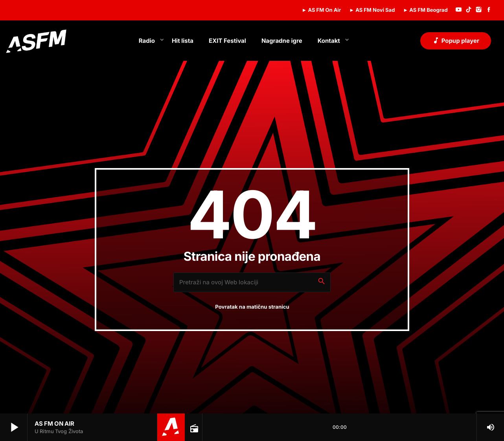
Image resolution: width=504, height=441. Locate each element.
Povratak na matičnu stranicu (252, 307)
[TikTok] (469, 10)
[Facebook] (489, 10)
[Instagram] (479, 10)
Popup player (456, 40)
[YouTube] (459, 10)
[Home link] (36, 41)
